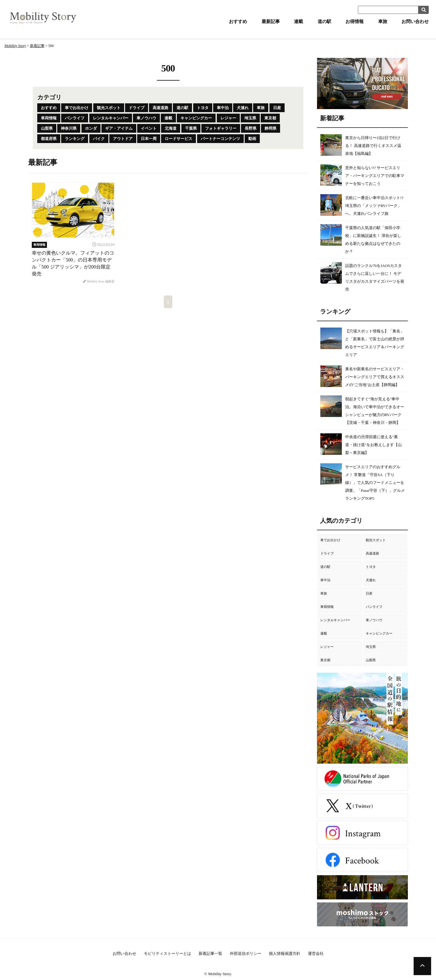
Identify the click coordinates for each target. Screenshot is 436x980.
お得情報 (355, 22)
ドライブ (137, 108)
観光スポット (109, 108)
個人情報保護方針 (285, 953)
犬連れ (243, 108)
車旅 (383, 22)
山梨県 (47, 128)
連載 (299, 22)
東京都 (270, 118)
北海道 (171, 128)
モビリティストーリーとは (167, 953)
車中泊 (223, 108)
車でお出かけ (77, 108)
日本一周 (149, 139)
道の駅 (324, 22)
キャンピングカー (196, 118)
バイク (99, 139)
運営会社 (316, 953)
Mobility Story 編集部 (99, 281)
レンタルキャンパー (111, 118)
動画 (252, 139)
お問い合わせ (415, 22)
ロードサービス (178, 139)
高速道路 (160, 108)
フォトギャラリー (221, 128)
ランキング (75, 139)
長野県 (251, 128)
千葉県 (191, 128)
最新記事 (271, 22)
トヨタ (203, 108)
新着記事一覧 (210, 953)
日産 (277, 108)
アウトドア (123, 139)
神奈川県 (69, 128)
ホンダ (91, 128)
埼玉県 (250, 118)
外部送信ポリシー (246, 953)
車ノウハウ (146, 118)
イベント (149, 128)
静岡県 (271, 128)
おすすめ (238, 22)
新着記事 (37, 46)
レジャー (228, 118)
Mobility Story (15, 46)
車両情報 (49, 118)
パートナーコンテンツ (220, 139)
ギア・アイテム (119, 128)
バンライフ (75, 118)
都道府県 (49, 139)
